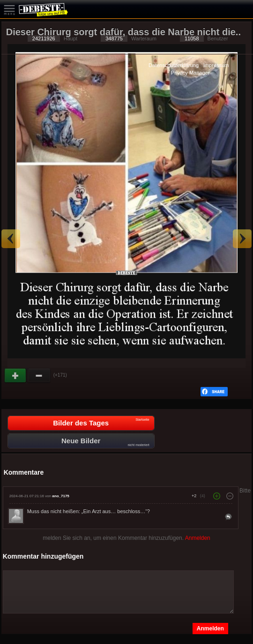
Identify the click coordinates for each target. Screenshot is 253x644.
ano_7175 (60, 496)
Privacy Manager (190, 73)
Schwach (39, 376)
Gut (16, 376)
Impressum (216, 65)
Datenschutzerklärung (174, 65)
